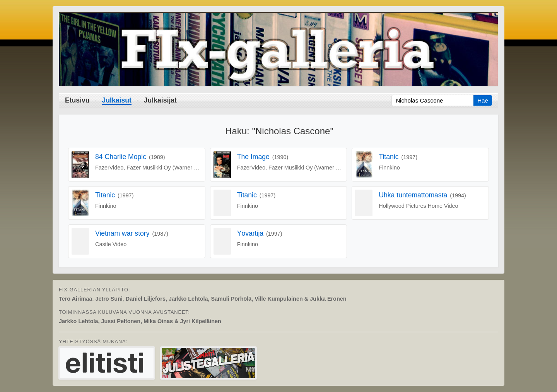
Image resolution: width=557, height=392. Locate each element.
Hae (483, 100)
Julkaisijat (160, 100)
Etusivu (77, 100)
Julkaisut (117, 100)
